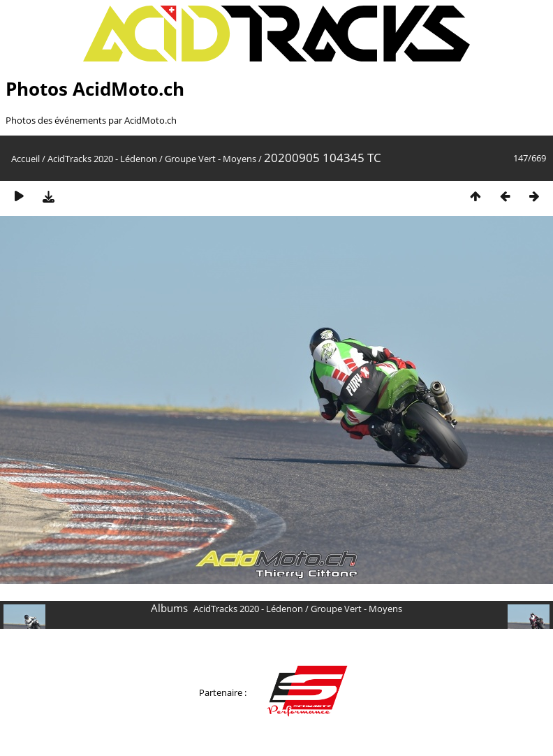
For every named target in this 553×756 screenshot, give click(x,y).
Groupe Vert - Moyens (211, 159)
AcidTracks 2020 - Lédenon (102, 159)
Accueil (25, 159)
